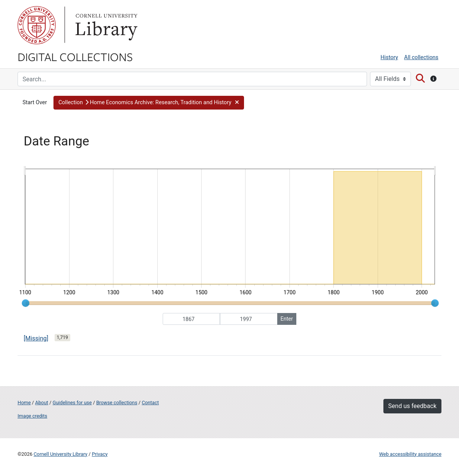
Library (105, 25)
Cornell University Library (61, 454)
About (42, 403)
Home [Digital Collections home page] (24, 403)
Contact (150, 403)
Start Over (35, 102)
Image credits (32, 416)
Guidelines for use (72, 403)
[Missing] (36, 338)
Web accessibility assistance (410, 454)
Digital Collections (75, 56)
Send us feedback (412, 406)
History (390, 57)
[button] (149, 103)
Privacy (99, 454)
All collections (421, 57)
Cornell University (37, 25)
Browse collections (117, 403)
